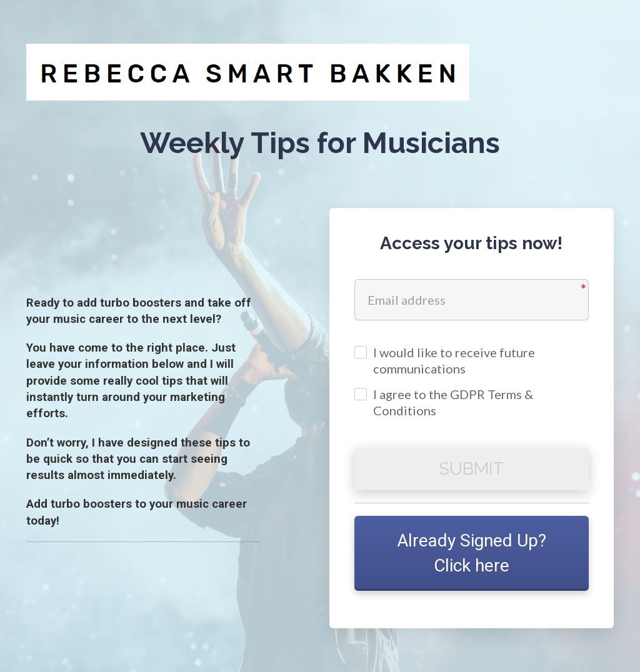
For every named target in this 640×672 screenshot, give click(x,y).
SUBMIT (471, 469)
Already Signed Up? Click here (472, 553)
